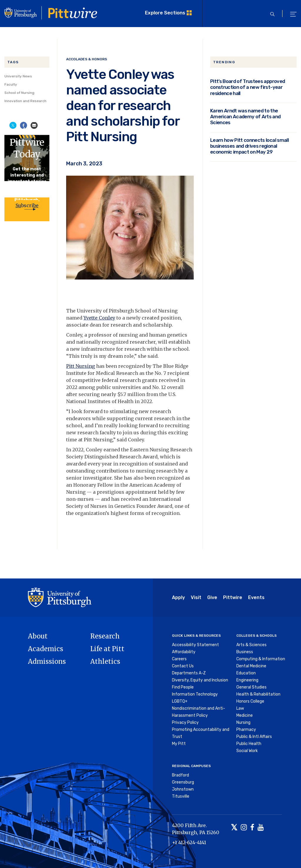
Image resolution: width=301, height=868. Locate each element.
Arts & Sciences (251, 645)
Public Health (249, 744)
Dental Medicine (251, 666)
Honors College (250, 701)
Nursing (243, 722)
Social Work (247, 751)
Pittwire (233, 597)
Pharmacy (246, 730)
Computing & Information (261, 659)
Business (245, 652)
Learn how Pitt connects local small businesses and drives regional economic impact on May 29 (249, 146)
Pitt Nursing (81, 366)
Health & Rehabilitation (258, 694)
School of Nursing (19, 93)
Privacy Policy (185, 722)
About (38, 636)
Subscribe (27, 205)
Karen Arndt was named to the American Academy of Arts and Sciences (245, 117)
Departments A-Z (189, 673)
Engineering (247, 680)
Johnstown (183, 789)
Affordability (184, 652)
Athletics (105, 661)
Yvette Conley (99, 318)
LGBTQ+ (180, 701)
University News (18, 76)
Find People (183, 687)
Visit (196, 597)
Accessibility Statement (195, 645)
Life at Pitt (107, 649)
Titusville (181, 796)
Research (105, 636)
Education (246, 673)
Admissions (47, 661)
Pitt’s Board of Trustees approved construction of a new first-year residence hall (248, 87)
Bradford (180, 775)
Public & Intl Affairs (254, 737)
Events (256, 597)
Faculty (11, 84)
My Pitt (179, 744)
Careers (179, 659)
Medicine (245, 715)
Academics (46, 649)
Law (240, 708)
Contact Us (183, 666)
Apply (178, 597)
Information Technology (195, 694)
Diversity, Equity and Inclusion (200, 680)
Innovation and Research (25, 101)
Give (212, 597)
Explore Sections (165, 13)
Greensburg (183, 782)
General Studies (251, 687)
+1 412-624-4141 (189, 842)
